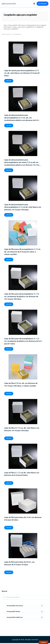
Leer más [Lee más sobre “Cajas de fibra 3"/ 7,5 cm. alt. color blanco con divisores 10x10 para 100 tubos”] (9, 439)
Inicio (5, 25)
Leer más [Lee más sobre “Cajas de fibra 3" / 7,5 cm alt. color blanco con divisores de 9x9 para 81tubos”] (9, 484)
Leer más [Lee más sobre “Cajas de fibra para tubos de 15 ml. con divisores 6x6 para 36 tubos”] (9, 528)
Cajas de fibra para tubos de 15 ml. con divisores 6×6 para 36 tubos (23, 519)
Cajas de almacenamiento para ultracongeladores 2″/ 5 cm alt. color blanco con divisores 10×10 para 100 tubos (23, 207)
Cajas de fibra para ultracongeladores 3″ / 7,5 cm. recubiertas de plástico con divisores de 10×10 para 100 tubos (22, 297)
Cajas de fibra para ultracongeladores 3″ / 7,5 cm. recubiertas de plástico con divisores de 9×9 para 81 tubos (23, 342)
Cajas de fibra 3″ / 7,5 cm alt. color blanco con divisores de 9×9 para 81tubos (22, 475)
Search (4, 598)
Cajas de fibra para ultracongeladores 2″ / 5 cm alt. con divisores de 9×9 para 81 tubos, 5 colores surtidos (22, 252)
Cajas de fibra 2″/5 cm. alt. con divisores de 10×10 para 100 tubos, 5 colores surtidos (21, 385)
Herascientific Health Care (15, 618)
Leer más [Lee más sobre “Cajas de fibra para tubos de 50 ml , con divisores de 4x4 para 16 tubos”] (9, 573)
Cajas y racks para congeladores (23, 27)
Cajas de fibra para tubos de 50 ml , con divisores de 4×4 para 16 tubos (19, 564)
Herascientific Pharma (13, 612)
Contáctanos (43, 4)
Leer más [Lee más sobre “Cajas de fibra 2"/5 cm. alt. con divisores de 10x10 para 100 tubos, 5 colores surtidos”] (9, 394)
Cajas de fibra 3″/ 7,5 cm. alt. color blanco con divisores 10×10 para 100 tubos (22, 430)
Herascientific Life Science (17, 25)
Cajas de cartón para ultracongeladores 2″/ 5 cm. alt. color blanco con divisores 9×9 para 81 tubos (22, 73)
